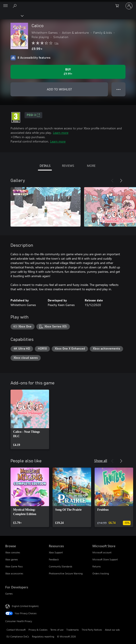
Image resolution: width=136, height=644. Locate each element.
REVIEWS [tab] (68, 166)
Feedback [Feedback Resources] (54, 559)
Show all (101, 460)
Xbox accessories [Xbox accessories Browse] (14, 573)
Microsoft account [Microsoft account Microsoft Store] (102, 552)
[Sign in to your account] (129, 6)
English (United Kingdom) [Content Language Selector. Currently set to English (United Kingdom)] (25, 606)
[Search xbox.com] (15, 6)
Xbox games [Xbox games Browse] (12, 559)
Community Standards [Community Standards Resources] (61, 566)
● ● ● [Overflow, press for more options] (119, 89)
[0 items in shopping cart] (118, 6)
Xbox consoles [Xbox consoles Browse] (13, 552)
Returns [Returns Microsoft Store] (97, 566)
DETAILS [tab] (45, 166)
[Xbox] (11, 16)
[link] (30, 419)
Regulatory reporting (43, 636)
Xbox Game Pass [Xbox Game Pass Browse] (14, 566)
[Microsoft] (68, 3)
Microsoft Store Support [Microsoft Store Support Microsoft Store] (105, 559)
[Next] (121, 181)
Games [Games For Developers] (9, 594)
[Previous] (112, 181)
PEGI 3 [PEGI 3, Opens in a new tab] (33, 115)
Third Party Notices (92, 630)
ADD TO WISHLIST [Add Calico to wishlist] (59, 89)
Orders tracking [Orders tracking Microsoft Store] (101, 573)
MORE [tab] (91, 166)
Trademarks (73, 630)
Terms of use (57, 630)
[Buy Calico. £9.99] (68, 72)
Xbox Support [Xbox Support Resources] (56, 552)
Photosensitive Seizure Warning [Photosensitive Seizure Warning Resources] (66, 573)
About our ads (112, 630)
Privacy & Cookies (38, 630)
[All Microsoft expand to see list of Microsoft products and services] (5, 6)
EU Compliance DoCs (18, 636)
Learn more (61, 133)
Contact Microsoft (16, 630)
